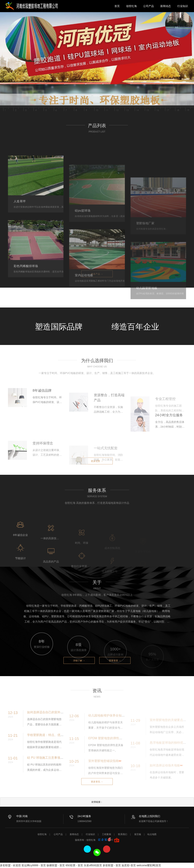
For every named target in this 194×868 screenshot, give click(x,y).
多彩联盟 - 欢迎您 (10, 865)
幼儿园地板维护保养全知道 (106, 728)
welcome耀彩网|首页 (149, 865)
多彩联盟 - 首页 (112, 865)
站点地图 (152, 834)
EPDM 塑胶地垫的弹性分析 (107, 751)
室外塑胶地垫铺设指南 (103, 773)
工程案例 (106, 834)
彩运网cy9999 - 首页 (34, 865)
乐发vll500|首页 (93, 865)
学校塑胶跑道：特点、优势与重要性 (51, 747)
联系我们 (123, 834)
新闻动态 (166, 6)
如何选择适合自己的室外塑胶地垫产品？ (54, 724)
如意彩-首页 (129, 865)
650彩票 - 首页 (74, 865)
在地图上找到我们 (149, 816)
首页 (117, 6)
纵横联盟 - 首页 (56, 865)
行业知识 (183, 6)
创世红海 (131, 6)
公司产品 (149, 6)
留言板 (138, 834)
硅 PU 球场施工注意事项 (44, 770)
